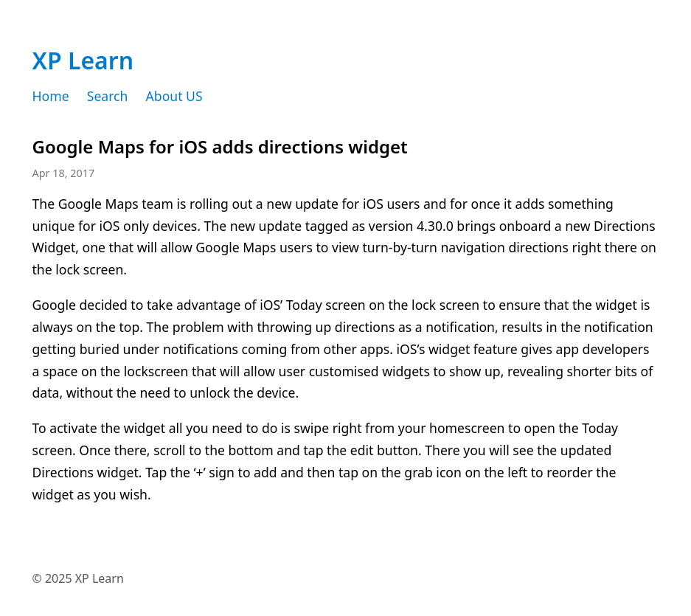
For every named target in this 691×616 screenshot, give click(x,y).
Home (51, 96)
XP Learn (83, 60)
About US (174, 96)
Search (108, 96)
